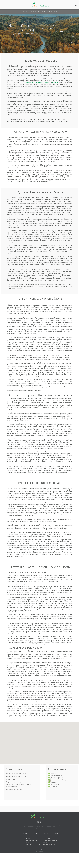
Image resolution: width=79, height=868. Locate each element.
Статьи (46, 834)
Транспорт (55, 786)
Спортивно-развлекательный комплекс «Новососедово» (19, 785)
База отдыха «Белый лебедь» (16, 776)
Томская (47, 83)
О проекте (30, 839)
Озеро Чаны (11, 779)
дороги (41, 11)
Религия (54, 782)
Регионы (25, 834)
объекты (53, 11)
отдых (47, 11)
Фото (56, 834)
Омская (55, 83)
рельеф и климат (33, 11)
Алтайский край (27, 83)
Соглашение (47, 839)
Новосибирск (31, 34)
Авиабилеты (47, 842)
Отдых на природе (57, 778)
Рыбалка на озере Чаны (14, 789)
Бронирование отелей (50, 844)
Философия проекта (33, 840)
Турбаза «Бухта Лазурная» (15, 782)
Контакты (29, 842)
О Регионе (24, 11)
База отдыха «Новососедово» (16, 773)
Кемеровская (39, 83)
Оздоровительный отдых (59, 780)
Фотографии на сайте (50, 840)
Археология (55, 784)
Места (36, 834)
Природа (54, 773)
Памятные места (57, 775)
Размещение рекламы (33, 844)
